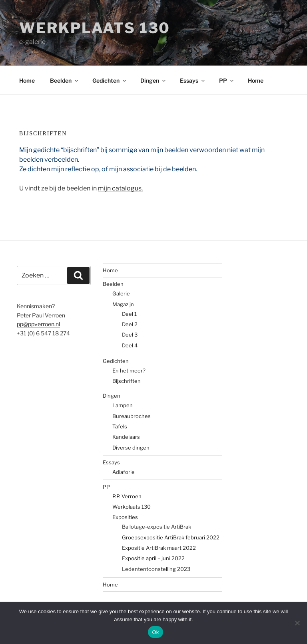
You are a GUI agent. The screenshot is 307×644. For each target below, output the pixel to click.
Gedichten (110, 80)
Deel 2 (130, 324)
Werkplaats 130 (95, 28)
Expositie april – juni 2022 (153, 558)
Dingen (153, 80)
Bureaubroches (132, 416)
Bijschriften (127, 381)
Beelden (65, 80)
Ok (155, 632)
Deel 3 (130, 335)
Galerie (121, 293)
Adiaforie (124, 472)
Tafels (120, 426)
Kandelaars (126, 437)
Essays (193, 80)
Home (27, 80)
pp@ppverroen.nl (38, 324)
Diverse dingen (131, 448)
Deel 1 (129, 314)
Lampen (123, 405)
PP (227, 80)
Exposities (125, 517)
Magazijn (123, 304)
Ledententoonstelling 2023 (156, 569)
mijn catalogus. (120, 188)
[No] (297, 623)
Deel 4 (130, 345)
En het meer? (129, 371)
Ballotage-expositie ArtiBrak (156, 527)
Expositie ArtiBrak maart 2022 (159, 548)
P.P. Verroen (127, 496)
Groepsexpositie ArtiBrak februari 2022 (171, 537)
